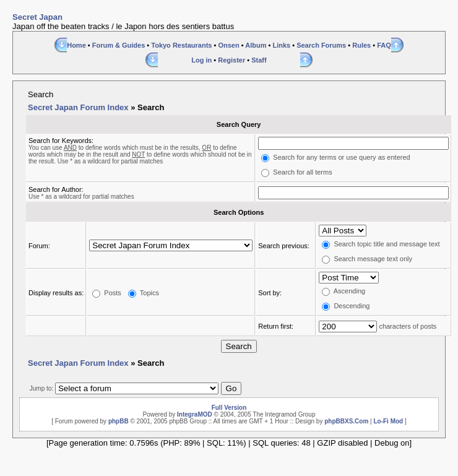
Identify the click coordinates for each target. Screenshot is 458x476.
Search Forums (321, 45)
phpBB (119, 421)
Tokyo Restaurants (181, 45)
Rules (361, 45)
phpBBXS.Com (346, 421)
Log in (201, 60)
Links (281, 45)
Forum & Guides (119, 45)
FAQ (384, 45)
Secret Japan (37, 17)
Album (256, 45)
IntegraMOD (195, 414)
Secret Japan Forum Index (78, 107)
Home (76, 45)
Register (231, 60)
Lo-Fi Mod (388, 421)
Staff (259, 60)
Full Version (229, 408)
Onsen (228, 45)
